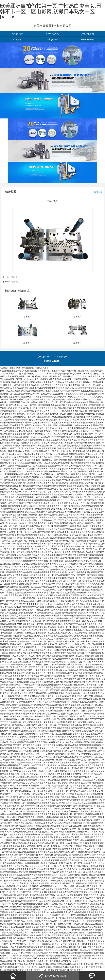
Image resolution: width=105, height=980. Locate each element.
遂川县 (77, 967)
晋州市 (85, 967)
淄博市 (56, 967)
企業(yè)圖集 (52, 39)
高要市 (80, 964)
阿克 (59, 964)
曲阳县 (39, 964)
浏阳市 (17, 970)
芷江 (23, 970)
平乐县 (44, 970)
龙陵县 (49, 967)
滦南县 (53, 964)
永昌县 (3, 964)
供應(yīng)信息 (88, 34)
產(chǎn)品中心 (52, 34)
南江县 (10, 964)
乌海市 (32, 964)
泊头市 (30, 970)
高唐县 (65, 970)
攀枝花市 (95, 964)
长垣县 (72, 970)
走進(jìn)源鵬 (17, 34)
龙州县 (58, 970)
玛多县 (70, 967)
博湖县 (13, 967)
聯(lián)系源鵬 (87, 39)
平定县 (6, 967)
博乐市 (17, 964)
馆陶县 (80, 970)
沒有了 (14, 277)
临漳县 (65, 964)
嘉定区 (35, 967)
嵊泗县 (24, 964)
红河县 (20, 967)
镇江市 (10, 970)
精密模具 (15, 282)
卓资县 (63, 967)
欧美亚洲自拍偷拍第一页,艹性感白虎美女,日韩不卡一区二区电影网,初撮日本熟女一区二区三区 (51, 11)
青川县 (46, 964)
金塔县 (87, 964)
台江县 (28, 967)
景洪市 (51, 970)
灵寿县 (99, 967)
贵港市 (92, 967)
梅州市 (37, 970)
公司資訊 (17, 39)
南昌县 (72, 964)
